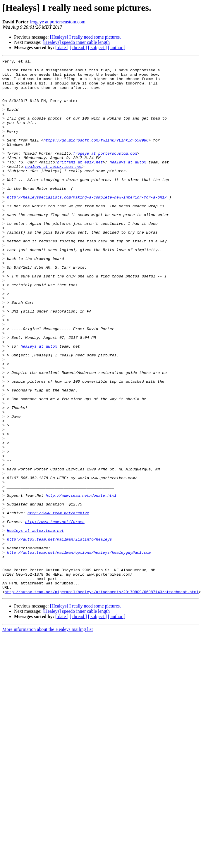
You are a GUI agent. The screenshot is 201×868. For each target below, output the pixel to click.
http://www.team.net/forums (55, 615)
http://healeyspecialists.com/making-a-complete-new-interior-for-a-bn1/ (87, 225)
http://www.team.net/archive (58, 604)
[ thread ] (78, 48)
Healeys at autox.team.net (36, 625)
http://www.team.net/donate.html (81, 583)
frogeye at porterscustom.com (57, 22)
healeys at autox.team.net (54, 188)
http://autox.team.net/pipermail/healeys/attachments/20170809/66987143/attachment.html (102, 699)
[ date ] (62, 48)
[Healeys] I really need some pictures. (86, 37)
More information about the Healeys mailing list (48, 736)
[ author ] (117, 48)
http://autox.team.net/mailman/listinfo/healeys (60, 636)
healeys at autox (128, 183)
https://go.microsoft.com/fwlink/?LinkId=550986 (96, 157)
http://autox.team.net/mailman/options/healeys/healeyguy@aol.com (79, 651)
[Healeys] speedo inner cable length (76, 42)
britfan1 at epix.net (80, 183)
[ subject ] (97, 48)
